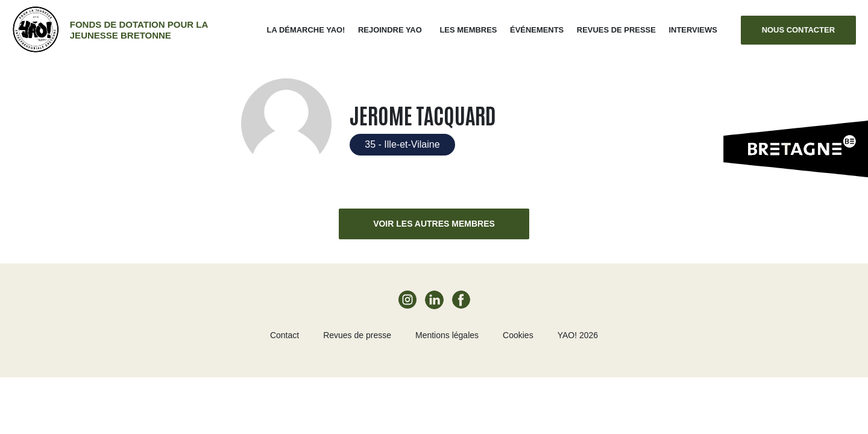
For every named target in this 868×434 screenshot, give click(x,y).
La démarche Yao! (306, 30)
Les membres (468, 30)
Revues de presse (616, 30)
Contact (285, 335)
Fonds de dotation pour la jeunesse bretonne (139, 30)
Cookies (518, 335)
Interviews (693, 30)
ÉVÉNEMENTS (537, 30)
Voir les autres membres (434, 224)
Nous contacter (798, 30)
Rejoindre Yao (390, 30)
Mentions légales (447, 335)
